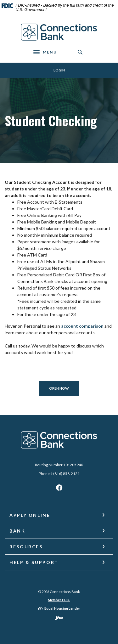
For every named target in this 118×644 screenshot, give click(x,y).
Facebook (59, 489)
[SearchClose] (80, 52)
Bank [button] (17, 531)
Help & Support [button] (34, 562)
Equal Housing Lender (62, 608)
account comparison (82, 326)
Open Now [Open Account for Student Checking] (64, 388)
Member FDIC (59, 600)
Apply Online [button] (30, 515)
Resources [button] (26, 547)
